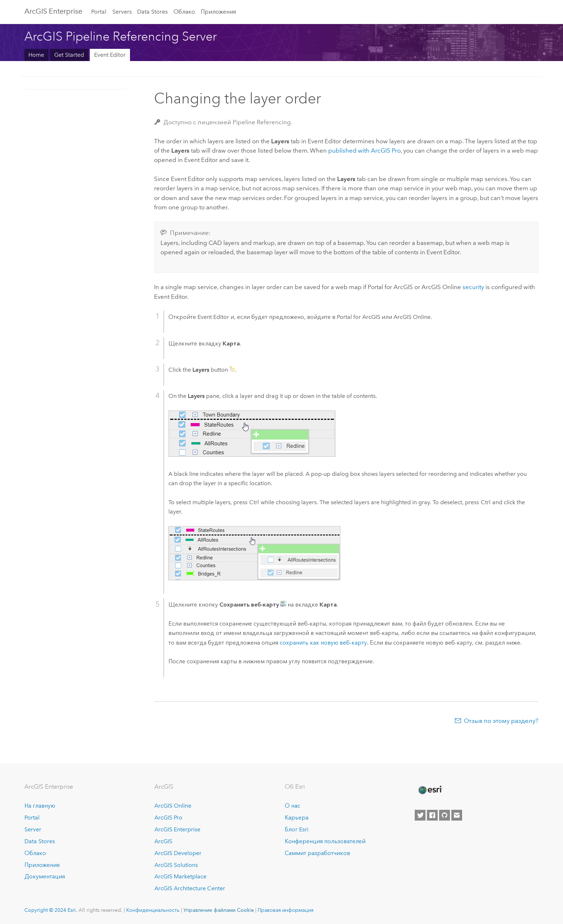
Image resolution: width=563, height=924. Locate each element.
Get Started (69, 55)
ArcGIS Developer (178, 853)
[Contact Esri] (457, 815)
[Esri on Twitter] (420, 815)
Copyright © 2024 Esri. (51, 910)
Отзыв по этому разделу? (501, 721)
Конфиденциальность (153, 910)
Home (36, 55)
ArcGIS (163, 841)
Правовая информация (286, 910)
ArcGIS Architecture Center (190, 888)
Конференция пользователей (325, 841)
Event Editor (110, 55)
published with (364, 150)
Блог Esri (297, 829)
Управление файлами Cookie (219, 910)
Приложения (218, 12)
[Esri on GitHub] (445, 815)
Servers (122, 12)
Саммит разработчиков (317, 853)
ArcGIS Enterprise (53, 11)
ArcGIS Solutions (176, 865)
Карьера (297, 818)
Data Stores (152, 12)
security (473, 287)
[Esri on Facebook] (432, 815)
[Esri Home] (430, 790)
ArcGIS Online (173, 806)
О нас (292, 806)
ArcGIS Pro (168, 818)
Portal (99, 12)
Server (33, 829)
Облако (184, 12)
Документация (45, 876)
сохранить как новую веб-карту (323, 643)
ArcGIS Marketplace (180, 876)
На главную (40, 806)
